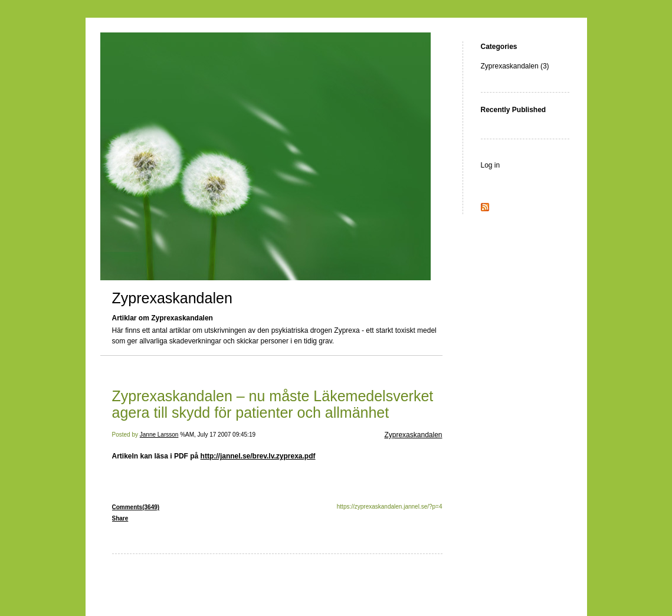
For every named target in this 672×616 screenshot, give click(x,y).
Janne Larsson (159, 435)
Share (120, 518)
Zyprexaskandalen (172, 298)
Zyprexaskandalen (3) (515, 66)
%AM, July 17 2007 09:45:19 (218, 435)
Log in (491, 165)
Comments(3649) (136, 507)
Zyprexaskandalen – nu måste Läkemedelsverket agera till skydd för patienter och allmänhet (273, 404)
